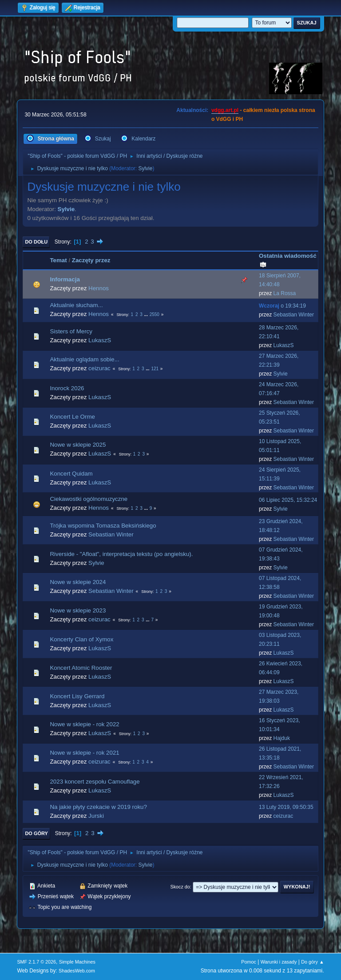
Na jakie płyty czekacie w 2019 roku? (98, 807)
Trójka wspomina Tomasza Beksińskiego (103, 526)
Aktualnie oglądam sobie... (84, 359)
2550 (155, 314)
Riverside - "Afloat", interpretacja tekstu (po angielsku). (121, 554)
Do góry (36, 833)
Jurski (96, 816)
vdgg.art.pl (225, 110)
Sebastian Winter (294, 315)
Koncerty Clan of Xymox (81, 639)
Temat (58, 260)
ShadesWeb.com (77, 971)
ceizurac (99, 368)
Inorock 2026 (67, 388)
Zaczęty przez (91, 260)
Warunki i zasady (279, 962)
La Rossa (285, 293)
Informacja (65, 279)
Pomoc (249, 962)
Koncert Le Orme (72, 417)
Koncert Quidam (71, 474)
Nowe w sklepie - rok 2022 (84, 724)
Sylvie (145, 168)
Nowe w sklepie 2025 (78, 445)
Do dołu (36, 242)
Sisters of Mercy (71, 331)
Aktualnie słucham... (76, 305)
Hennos (99, 288)
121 (155, 369)
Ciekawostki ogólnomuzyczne (89, 499)
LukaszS (100, 340)
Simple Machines (77, 962)
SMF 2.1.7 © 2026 (36, 962)
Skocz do (180, 887)
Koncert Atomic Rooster (81, 668)
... (147, 314)
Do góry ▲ (312, 962)
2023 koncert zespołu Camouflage (95, 782)
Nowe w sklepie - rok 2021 (84, 753)
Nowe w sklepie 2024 (78, 582)
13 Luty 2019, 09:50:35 (286, 807)
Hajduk (282, 738)
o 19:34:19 (282, 306)
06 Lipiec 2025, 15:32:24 (288, 500)
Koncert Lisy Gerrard (77, 696)
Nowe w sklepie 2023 (78, 610)
